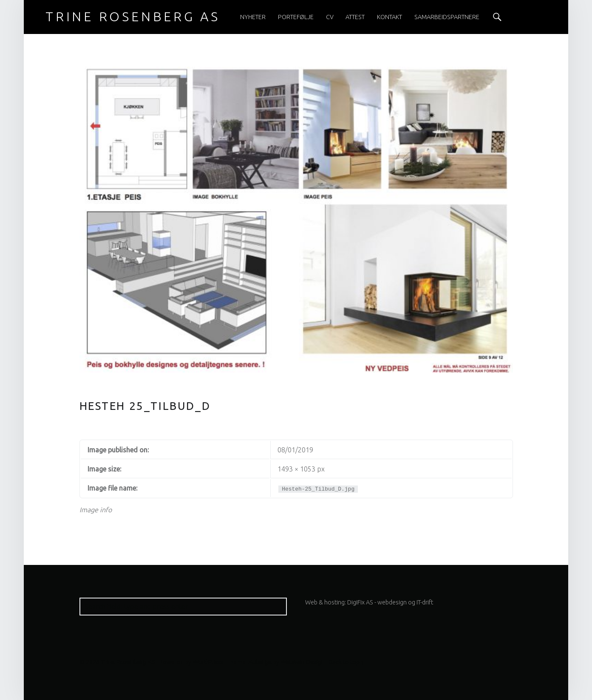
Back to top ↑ (346, 662)
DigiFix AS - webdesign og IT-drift (390, 602)
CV (330, 17)
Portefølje (296, 17)
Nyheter (253, 17)
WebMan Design (303, 662)
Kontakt (389, 17)
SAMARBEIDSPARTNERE (447, 17)
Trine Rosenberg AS (128, 662)
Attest (355, 17)
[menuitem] (253, 17)
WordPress (208, 662)
